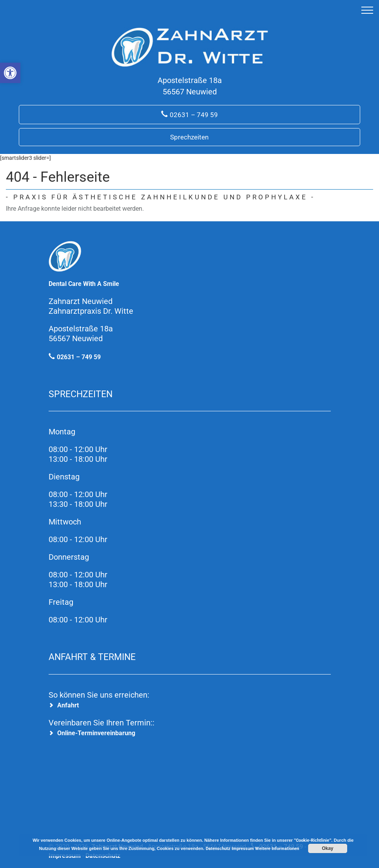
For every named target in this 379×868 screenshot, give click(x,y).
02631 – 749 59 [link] (194, 115)
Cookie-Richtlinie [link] (313, 840)
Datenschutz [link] (218, 849)
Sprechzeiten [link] (189, 137)
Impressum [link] (243, 849)
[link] (10, 73)
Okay (327, 848)
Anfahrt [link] (68, 705)
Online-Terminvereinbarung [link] (96, 733)
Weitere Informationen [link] (277, 849)
